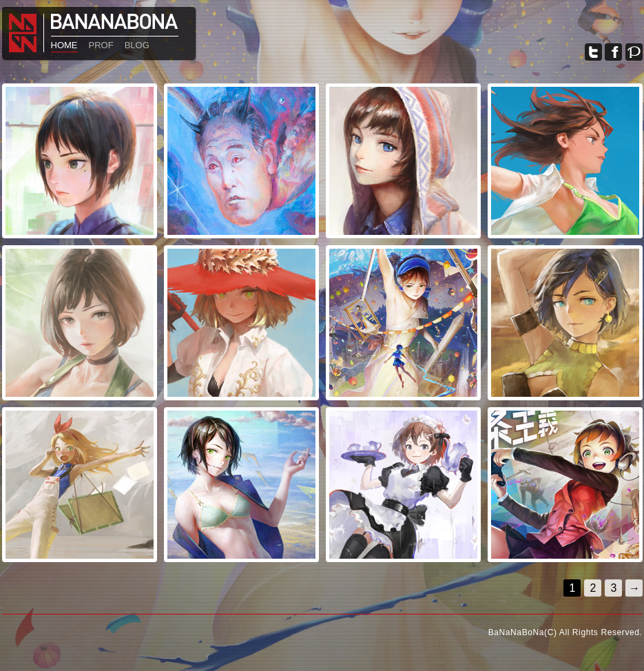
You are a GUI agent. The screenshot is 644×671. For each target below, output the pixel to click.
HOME (64, 45)
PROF (101, 45)
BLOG (137, 45)
